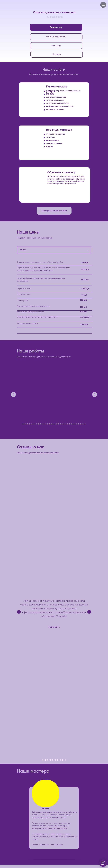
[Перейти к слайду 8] (38, 424)
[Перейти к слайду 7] (36, 424)
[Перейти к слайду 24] (74, 424)
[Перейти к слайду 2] (25, 424)
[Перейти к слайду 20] (65, 424)
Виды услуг (56, 46)
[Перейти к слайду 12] (47, 424)
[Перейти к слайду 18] (61, 424)
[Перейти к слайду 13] (50, 424)
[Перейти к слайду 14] (52, 424)
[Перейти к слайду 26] (78, 424)
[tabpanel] (54, 300)
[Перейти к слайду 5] (32, 424)
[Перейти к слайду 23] (72, 424)
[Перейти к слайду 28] (83, 424)
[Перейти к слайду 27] (81, 424)
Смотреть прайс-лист (54, 211)
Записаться (56, 27)
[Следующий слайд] (95, 394)
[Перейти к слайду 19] (63, 424)
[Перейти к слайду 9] (41, 424)
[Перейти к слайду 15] (54, 424)
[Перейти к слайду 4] (30, 424)
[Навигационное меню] (103, 5)
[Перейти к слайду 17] (58, 424)
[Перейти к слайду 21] (67, 424)
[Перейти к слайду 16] (56, 424)
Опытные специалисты (56, 37)
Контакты (57, 54)
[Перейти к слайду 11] (45, 424)
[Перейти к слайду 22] (70, 424)
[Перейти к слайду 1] (23, 424)
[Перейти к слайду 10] (43, 424)
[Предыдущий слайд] (13, 394)
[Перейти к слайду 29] (85, 424)
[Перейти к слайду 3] (27, 424)
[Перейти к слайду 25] (76, 424)
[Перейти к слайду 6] (34, 424)
